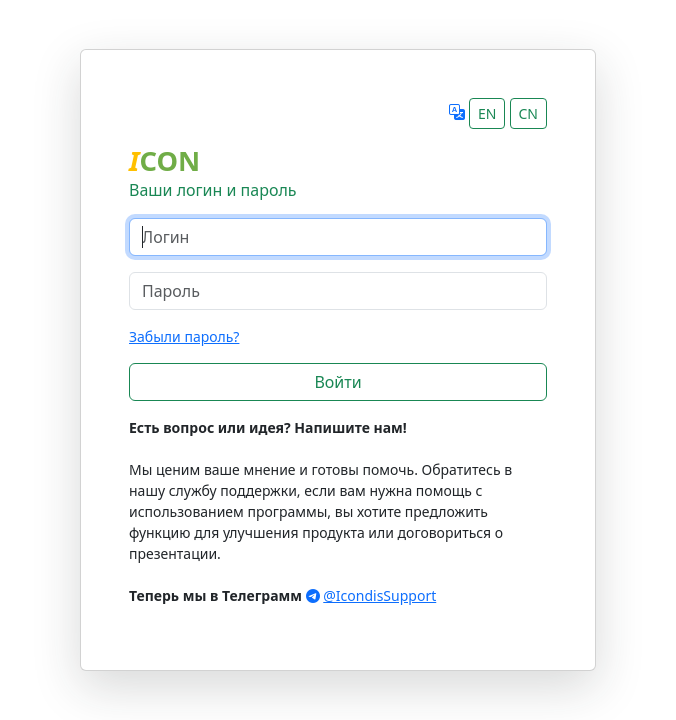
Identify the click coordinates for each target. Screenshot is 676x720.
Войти (337, 382)
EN (487, 113)
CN (529, 113)
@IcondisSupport (379, 595)
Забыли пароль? (184, 336)
